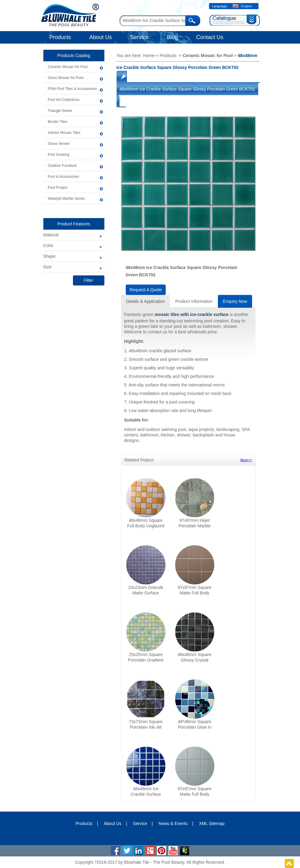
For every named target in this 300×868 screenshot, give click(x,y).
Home (149, 56)
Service (139, 37)
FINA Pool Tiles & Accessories (72, 89)
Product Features (74, 224)
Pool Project (58, 188)
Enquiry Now (235, 301)
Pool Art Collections (64, 100)
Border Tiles (58, 122)
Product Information (194, 301)
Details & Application (146, 301)
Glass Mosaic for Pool (66, 78)
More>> (246, 460)
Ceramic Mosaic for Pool (68, 67)
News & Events (173, 823)
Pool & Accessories (64, 177)
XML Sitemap (212, 823)
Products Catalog (74, 56)
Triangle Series (60, 111)
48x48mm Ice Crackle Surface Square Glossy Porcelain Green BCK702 (187, 89)
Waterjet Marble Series (67, 199)
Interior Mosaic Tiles (64, 133)
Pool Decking (59, 155)
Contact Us (210, 37)
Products (60, 37)
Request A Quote (146, 290)
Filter (88, 280)
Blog (172, 37)
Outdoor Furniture (62, 166)
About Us (101, 37)
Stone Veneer (59, 144)
